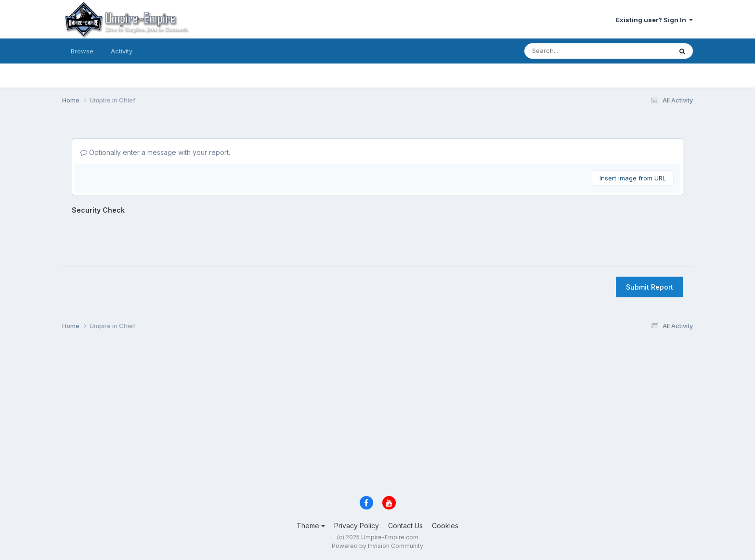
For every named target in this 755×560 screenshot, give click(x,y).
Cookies (445, 526)
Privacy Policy (357, 526)
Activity (122, 51)
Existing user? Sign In (654, 20)
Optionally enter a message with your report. (155, 152)
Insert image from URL (633, 178)
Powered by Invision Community (377, 546)
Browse (82, 51)
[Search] (567, 51)
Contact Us (405, 526)
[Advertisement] (351, 416)
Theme (311, 526)
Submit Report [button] (650, 287)
